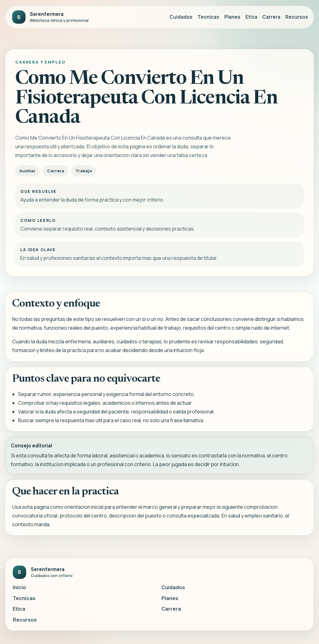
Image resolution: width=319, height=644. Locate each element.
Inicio (19, 587)
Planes (232, 17)
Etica (251, 17)
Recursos (297, 17)
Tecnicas (208, 17)
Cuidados (181, 17)
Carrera (271, 17)
